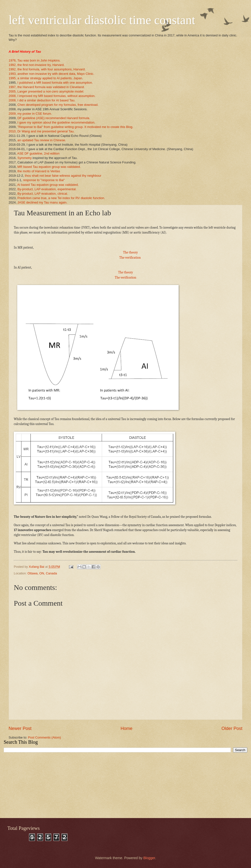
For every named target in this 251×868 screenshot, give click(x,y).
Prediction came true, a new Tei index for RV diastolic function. (61, 198)
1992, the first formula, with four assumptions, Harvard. (47, 69)
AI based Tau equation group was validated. (48, 185)
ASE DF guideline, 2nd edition (38, 153)
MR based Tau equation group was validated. (49, 167)
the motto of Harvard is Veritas (39, 171)
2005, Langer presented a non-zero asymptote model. (46, 91)
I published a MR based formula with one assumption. (55, 83)
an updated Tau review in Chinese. (42, 140)
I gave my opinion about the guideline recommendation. (56, 122)
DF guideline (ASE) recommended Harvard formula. (54, 118)
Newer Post (20, 728)
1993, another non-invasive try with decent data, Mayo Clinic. (51, 74)
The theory (130, 252)
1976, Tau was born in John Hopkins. (35, 60)
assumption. (87, 96)
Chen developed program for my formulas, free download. (58, 105)
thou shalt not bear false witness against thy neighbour (63, 176)
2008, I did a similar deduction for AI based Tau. (42, 100)
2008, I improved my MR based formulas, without (43, 96)
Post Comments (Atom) (45, 737)
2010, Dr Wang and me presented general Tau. (42, 131)
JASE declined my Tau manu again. (42, 202)
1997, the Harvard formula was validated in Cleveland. (47, 87)
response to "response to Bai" (44, 180)
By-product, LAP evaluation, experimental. (47, 189)
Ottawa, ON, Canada (42, 573)
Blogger (149, 858)
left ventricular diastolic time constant (102, 20)
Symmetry (25, 158)
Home (126, 728)
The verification (130, 258)
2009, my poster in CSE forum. (30, 114)
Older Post (232, 728)
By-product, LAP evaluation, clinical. (43, 194)
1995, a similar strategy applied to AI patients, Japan (45, 78)
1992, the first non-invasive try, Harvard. (37, 65)
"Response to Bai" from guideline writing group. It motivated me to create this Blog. (75, 127)
